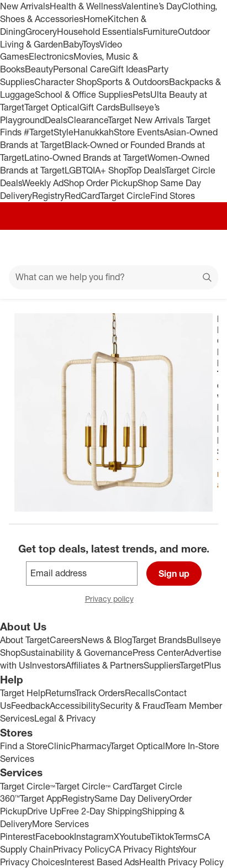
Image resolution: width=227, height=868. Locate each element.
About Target (25, 640)
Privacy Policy (81, 849)
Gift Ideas (128, 69)
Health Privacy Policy (181, 862)
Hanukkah (94, 132)
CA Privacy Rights (144, 849)
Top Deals (146, 170)
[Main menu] (23, 248)
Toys (91, 44)
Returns (60, 693)
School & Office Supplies (84, 94)
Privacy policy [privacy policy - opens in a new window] (114, 600)
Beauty (39, 69)
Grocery (41, 31)
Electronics (51, 56)
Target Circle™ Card (94, 786)
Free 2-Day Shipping (102, 811)
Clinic (59, 746)
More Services (60, 824)
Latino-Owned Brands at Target (86, 157)
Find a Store (24, 746)
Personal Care (81, 69)
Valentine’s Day (152, 6)
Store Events (139, 132)
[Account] (175, 248)
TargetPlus (200, 665)
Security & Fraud (133, 706)
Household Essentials (100, 31)
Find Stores (173, 196)
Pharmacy (90, 746)
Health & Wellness (86, 6)
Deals (56, 120)
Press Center (158, 653)
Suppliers (162, 665)
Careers (65, 640)
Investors (48, 665)
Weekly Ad (43, 183)
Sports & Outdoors (133, 82)
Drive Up (44, 811)
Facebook (55, 837)
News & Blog (107, 640)
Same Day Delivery (132, 798)
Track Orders (100, 693)
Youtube (135, 837)
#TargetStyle (49, 132)
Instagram (94, 837)
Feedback (30, 706)
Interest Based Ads (102, 862)
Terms (186, 837)
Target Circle (125, 196)
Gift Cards (100, 107)
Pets (141, 94)
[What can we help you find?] (113, 277)
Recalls (140, 693)
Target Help (23, 693)
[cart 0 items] (204, 248)
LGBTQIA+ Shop (96, 170)
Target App (41, 798)
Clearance (88, 120)
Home (96, 19)
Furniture (160, 31)
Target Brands (159, 640)
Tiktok (162, 837)
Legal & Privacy (65, 718)
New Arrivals (25, 6)
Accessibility (75, 706)
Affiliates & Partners (105, 665)
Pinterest (18, 837)
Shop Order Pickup (101, 183)
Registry (48, 196)
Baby (73, 44)
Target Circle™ (28, 786)
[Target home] (114, 248)
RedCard (82, 196)
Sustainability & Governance (76, 653)
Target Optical (52, 107)
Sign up (174, 574)
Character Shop (65, 82)
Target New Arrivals (147, 120)
